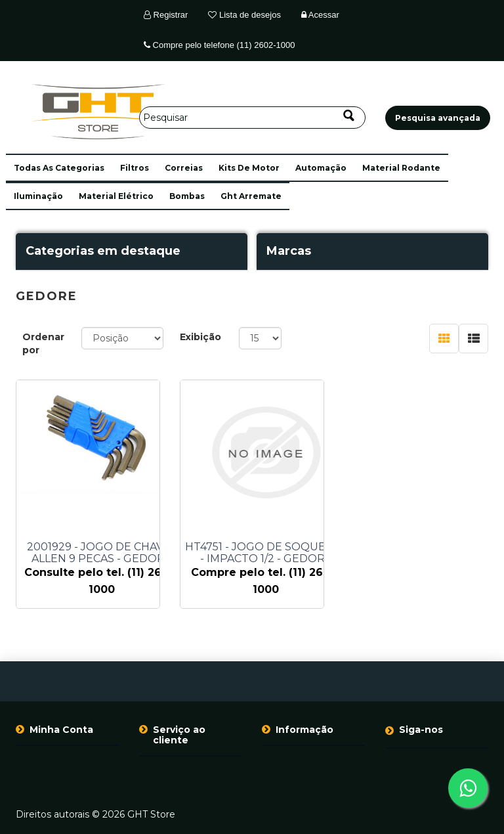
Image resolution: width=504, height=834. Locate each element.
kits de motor (249, 168)
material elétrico (116, 196)
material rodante (401, 168)
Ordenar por (43, 343)
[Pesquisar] (252, 118)
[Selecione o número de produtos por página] (260, 338)
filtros (135, 168)
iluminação (38, 196)
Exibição (200, 337)
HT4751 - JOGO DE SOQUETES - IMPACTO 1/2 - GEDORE (266, 553)
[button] (59, 168)
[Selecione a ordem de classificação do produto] (122, 338)
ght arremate (251, 196)
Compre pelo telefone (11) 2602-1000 (219, 45)
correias (184, 168)
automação (321, 168)
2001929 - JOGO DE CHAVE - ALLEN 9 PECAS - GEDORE (102, 553)
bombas (187, 196)
